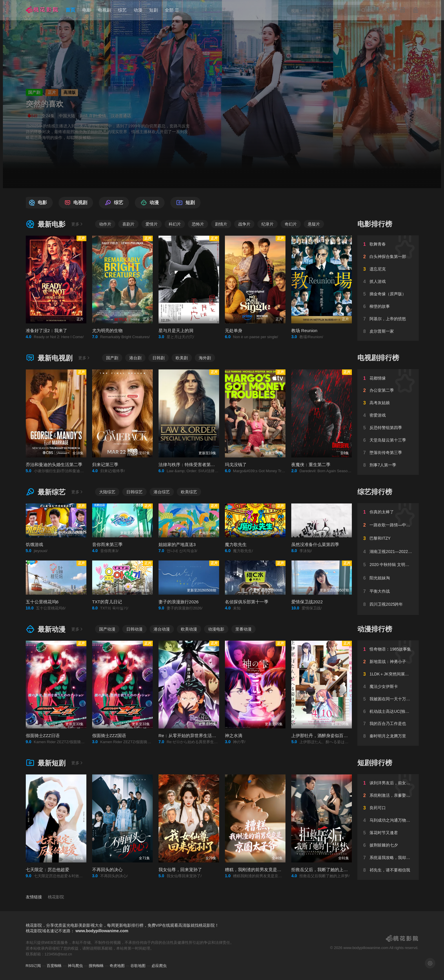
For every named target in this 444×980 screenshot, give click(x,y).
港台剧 (135, 358)
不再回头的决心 (107, 870)
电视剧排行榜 (378, 358)
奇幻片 (291, 224)
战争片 (244, 224)
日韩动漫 (134, 629)
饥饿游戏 (34, 544)
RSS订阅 (33, 966)
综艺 (122, 10)
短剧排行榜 (375, 763)
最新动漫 (46, 629)
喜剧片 (128, 224)
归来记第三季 (105, 465)
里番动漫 (243, 629)
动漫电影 (216, 629)
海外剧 (205, 358)
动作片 (105, 224)
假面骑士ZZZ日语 (43, 736)
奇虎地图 (117, 966)
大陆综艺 (107, 492)
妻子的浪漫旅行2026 (179, 602)
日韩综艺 (134, 492)
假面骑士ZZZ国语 (109, 736)
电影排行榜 (375, 224)
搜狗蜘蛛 (96, 966)
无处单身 (234, 330)
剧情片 (221, 224)
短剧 (154, 10)
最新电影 (46, 224)
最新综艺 (46, 492)
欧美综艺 (189, 492)
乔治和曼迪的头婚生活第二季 (54, 465)
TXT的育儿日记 (107, 602)
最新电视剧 (49, 358)
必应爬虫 (159, 966)
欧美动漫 (189, 629)
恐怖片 (198, 224)
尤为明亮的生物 (107, 330)
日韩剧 (159, 358)
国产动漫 (107, 629)
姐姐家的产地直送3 (177, 544)
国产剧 (112, 358)
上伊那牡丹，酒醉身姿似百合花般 (324, 736)
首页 (70, 10)
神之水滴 (234, 736)
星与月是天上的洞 (176, 330)
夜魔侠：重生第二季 (311, 465)
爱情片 (152, 224)
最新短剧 (46, 763)
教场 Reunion (304, 330)
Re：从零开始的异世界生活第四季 (192, 736)
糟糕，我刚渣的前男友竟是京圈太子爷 (262, 870)
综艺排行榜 (375, 492)
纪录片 (268, 224)
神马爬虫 (75, 966)
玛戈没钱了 (236, 465)
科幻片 (175, 224)
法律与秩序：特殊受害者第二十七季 (193, 465)
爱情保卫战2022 (307, 602)
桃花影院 (56, 897)
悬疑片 (314, 224)
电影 (87, 10)
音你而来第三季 (107, 544)
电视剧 (104, 10)
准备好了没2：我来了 (47, 330)
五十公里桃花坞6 (42, 602)
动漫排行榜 (375, 629)
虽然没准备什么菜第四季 (315, 544)
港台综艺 (162, 492)
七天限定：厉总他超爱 (48, 870)
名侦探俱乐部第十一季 (247, 602)
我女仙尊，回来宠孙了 (180, 870)
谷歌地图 (138, 966)
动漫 (138, 10)
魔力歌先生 (236, 544)
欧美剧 (182, 358)
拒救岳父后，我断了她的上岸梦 (322, 870)
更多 (77, 224)
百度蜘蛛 (54, 966)
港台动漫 (162, 629)
